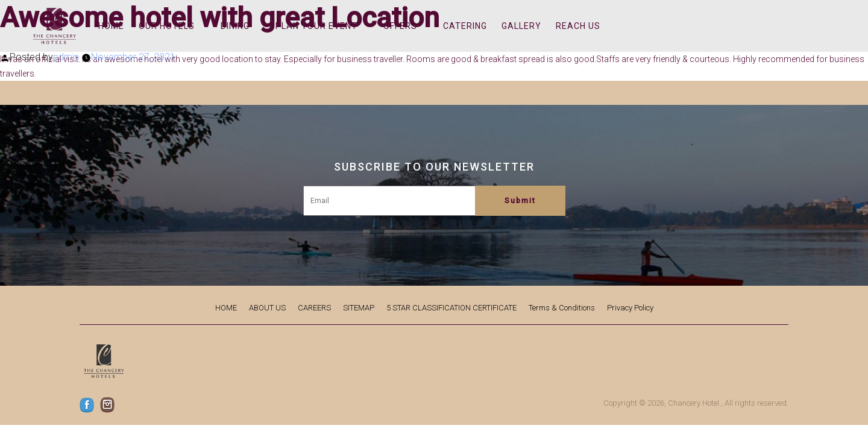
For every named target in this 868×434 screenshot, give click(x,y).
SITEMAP (359, 308)
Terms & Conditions (562, 308)
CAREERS (314, 308)
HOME (226, 308)
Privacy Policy (630, 308)
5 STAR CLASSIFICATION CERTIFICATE (451, 308)
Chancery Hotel (693, 403)
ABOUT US (267, 308)
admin (66, 57)
